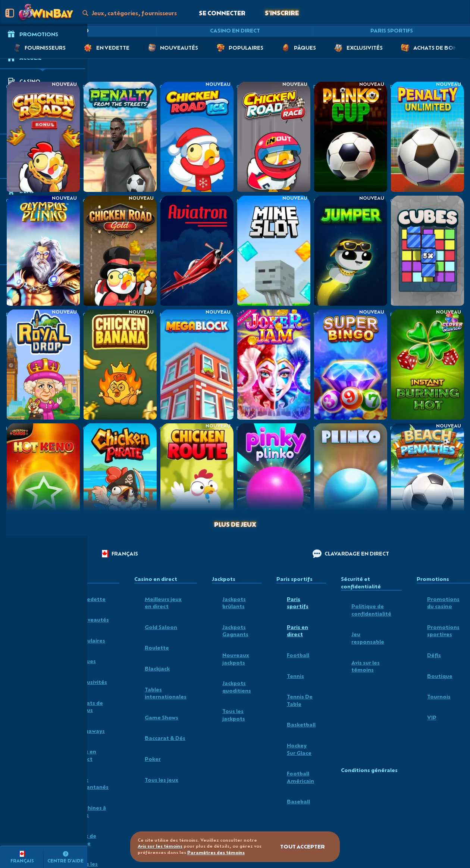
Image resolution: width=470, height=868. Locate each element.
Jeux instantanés (93, 783)
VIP (432, 717)
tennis (295, 676)
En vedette (91, 599)
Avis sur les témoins (366, 666)
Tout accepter (303, 847)
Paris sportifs (392, 30)
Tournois (439, 696)
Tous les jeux (162, 780)
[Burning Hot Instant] (427, 364)
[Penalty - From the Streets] (120, 136)
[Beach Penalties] (427, 478)
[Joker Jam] (273, 364)
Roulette (157, 648)
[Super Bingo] (350, 364)
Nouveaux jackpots (236, 659)
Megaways (91, 731)
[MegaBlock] (197, 364)
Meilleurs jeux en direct (163, 603)
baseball (298, 801)
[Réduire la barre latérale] (10, 13)
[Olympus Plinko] (43, 250)
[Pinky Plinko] (273, 478)
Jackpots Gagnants (235, 631)
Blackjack (157, 668)
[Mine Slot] (273, 250)
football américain (300, 777)
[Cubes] (427, 250)
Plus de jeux (235, 524)
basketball (301, 724)
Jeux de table (86, 839)
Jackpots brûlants (234, 603)
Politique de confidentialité (371, 610)
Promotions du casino (443, 603)
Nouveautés (93, 620)
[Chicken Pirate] (120, 478)
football (298, 655)
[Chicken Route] (197, 478)
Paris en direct (297, 631)
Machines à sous (91, 811)
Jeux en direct (86, 755)
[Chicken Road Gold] (120, 250)
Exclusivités (92, 682)
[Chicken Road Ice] (197, 136)
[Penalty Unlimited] (427, 136)
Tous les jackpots (234, 715)
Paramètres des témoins (216, 853)
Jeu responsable (368, 638)
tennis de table (300, 700)
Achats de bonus (90, 707)
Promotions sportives (443, 631)
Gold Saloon (161, 627)
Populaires (91, 640)
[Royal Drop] (43, 364)
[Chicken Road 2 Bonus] (43, 136)
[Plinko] (350, 478)
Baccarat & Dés (165, 738)
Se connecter (222, 13)
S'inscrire (282, 13)
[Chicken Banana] (120, 364)
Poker (153, 759)
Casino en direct (235, 30)
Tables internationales (166, 693)
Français (120, 554)
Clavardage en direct (351, 554)
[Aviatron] (197, 250)
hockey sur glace (299, 749)
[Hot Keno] (43, 478)
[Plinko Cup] (350, 136)
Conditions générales (369, 770)
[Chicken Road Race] (273, 136)
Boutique (440, 676)
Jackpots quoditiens (237, 687)
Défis (434, 655)
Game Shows (162, 717)
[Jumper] (350, 250)
